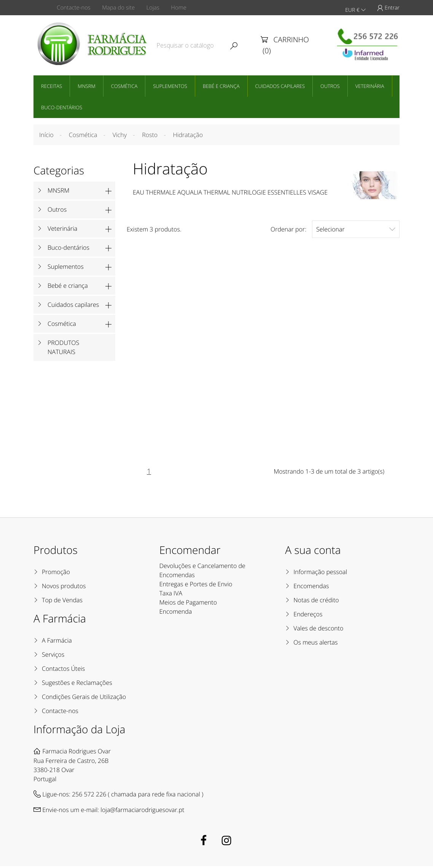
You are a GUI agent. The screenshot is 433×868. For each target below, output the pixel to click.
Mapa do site (121, 8)
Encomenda (176, 613)
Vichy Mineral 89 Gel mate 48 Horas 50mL (263, 355)
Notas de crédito (316, 602)
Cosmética (124, 85)
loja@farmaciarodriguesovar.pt (142, 812)
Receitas (52, 85)
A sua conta (313, 552)
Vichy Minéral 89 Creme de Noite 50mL (358, 355)
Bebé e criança (221, 85)
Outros (330, 85)
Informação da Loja (79, 731)
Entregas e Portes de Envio (196, 586)
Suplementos (170, 85)
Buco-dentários (62, 107)
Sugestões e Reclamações (77, 685)
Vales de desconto (318, 630)
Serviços (53, 656)
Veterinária (370, 85)
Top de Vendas (62, 602)
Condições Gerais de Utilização (84, 699)
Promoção (56, 574)
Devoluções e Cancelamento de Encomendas (202, 572)
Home (185, 8)
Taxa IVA (171, 595)
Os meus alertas (315, 644)
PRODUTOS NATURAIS (63, 347)
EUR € (355, 8)
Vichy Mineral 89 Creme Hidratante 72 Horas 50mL (169, 358)
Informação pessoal (320, 574)
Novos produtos (64, 588)
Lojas (157, 8)
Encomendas (311, 588)
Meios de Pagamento (188, 604)
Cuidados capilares (280, 85)
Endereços (308, 616)
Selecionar (356, 229)
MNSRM (87, 85)
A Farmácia (57, 642)
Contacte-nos (76, 8)
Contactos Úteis (63, 670)
